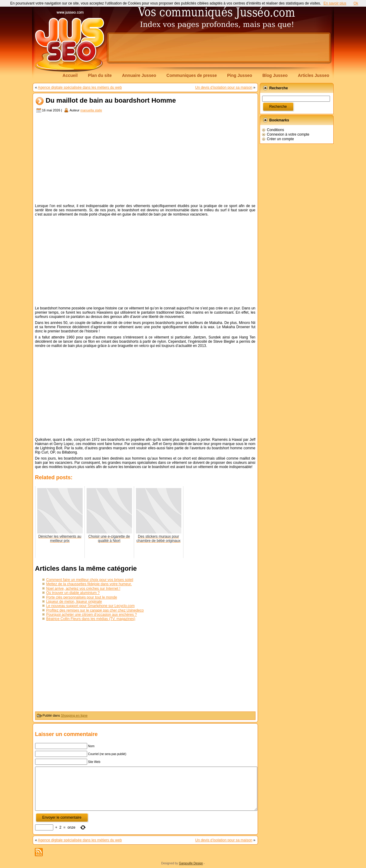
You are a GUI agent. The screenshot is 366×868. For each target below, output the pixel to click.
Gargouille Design (191, 863)
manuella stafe (91, 110)
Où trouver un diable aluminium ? (73, 593)
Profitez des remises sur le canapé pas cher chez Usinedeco (95, 610)
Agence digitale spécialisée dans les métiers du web (80, 87)
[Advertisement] (219, 48)
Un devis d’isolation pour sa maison (224, 87)
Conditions (276, 130)
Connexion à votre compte (288, 134)
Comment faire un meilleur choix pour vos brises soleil (90, 580)
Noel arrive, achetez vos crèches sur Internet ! (83, 589)
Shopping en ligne (74, 715)
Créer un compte (280, 139)
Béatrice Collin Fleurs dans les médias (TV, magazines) (91, 619)
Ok (356, 3)
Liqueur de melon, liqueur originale (74, 602)
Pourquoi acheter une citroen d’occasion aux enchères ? (92, 615)
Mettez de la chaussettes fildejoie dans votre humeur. (89, 584)
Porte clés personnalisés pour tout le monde (82, 597)
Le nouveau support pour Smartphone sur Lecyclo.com (91, 606)
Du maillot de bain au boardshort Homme (111, 101)
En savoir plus (335, 3)
